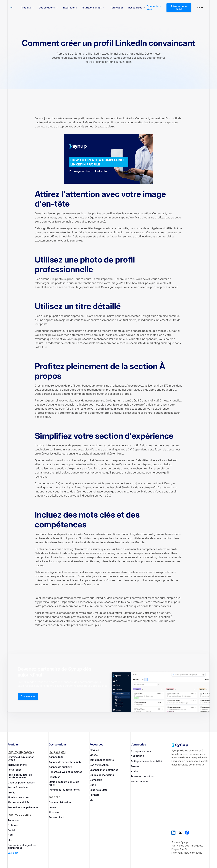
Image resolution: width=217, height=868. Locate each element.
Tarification (117, 8)
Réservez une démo (179, 8)
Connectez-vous (154, 8)
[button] (27, 8)
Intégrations (70, 8)
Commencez (28, 696)
